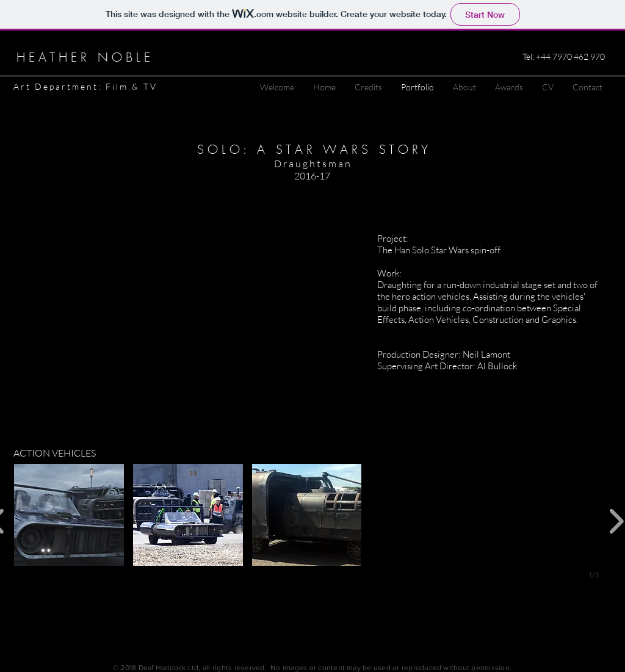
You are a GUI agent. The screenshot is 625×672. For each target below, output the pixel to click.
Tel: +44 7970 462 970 (564, 56)
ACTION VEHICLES (55, 453)
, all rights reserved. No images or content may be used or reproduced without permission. (355, 668)
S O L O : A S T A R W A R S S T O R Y (312, 149)
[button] (69, 515)
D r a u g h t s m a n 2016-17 (312, 170)
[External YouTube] (188, 309)
